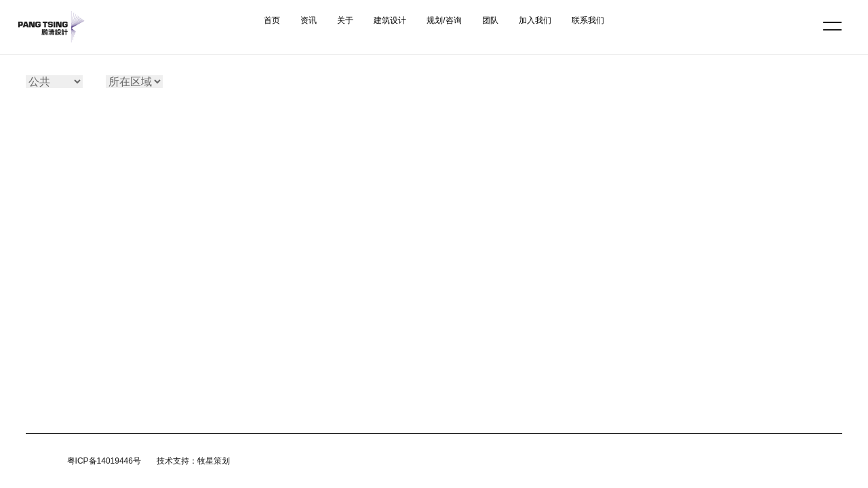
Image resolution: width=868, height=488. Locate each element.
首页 (272, 20)
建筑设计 (390, 20)
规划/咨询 (444, 20)
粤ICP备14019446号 (104, 461)
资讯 (309, 20)
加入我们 (535, 20)
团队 (490, 20)
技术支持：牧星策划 (193, 461)
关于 (345, 20)
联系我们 (588, 20)
